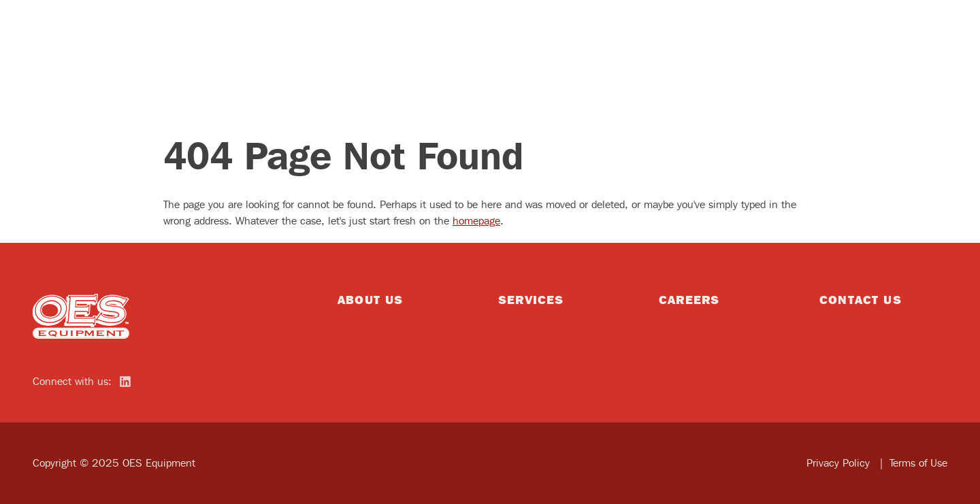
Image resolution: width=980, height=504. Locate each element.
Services (531, 299)
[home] (82, 316)
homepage (476, 221)
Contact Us (861, 299)
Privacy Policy (840, 463)
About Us (370, 299)
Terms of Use (918, 463)
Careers (689, 299)
